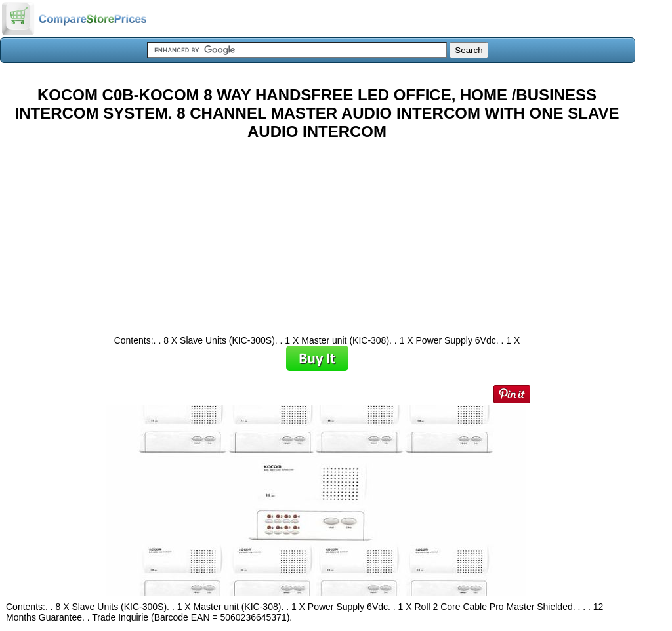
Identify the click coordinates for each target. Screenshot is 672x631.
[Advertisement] (317, 233)
